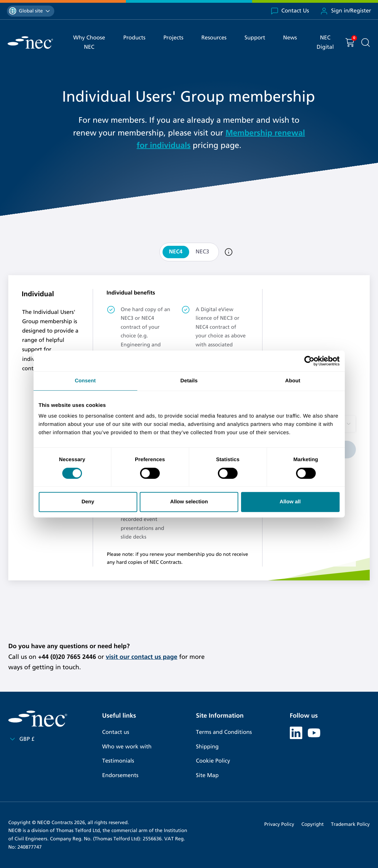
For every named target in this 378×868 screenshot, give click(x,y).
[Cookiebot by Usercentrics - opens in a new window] (309, 361)
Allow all (290, 502)
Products (134, 38)
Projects (173, 38)
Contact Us (290, 11)
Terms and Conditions (224, 732)
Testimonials (118, 761)
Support (255, 38)
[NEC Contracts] (30, 43)
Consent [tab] (85, 381)
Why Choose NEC (89, 43)
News (290, 38)
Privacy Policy (279, 824)
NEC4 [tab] (176, 252)
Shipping (208, 747)
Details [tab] (189, 381)
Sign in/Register (345, 11)
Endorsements (120, 776)
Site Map (208, 776)
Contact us (116, 732)
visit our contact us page (142, 657)
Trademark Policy (350, 824)
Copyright (312, 824)
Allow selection (189, 502)
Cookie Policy (213, 761)
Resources (214, 38)
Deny (88, 502)
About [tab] (293, 381)
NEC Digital (325, 43)
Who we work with (127, 747)
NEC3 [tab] (202, 252)
